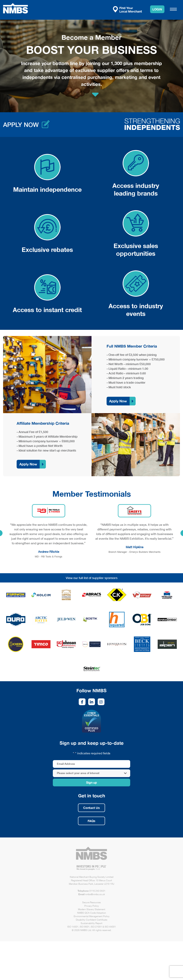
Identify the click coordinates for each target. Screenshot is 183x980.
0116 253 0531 (97, 891)
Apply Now (118, 401)
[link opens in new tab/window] (16, 595)
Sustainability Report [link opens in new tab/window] (91, 923)
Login (157, 9)
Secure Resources (91, 902)
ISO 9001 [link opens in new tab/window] (85, 927)
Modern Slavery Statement (92, 909)
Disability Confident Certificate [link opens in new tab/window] (91, 920)
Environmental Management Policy (92, 916)
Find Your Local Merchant (127, 9)
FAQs (91, 821)
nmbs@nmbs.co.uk (95, 894)
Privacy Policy (92, 906)
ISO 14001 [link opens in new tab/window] (73, 927)
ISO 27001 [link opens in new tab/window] (96, 927)
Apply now (21, 125)
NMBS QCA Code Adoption (92, 913)
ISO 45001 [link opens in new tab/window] (110, 927)
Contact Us (91, 808)
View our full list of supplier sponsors (92, 578)
